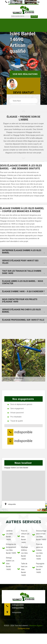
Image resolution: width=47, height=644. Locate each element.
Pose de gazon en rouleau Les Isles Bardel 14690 (38, 552)
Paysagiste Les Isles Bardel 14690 (38, 568)
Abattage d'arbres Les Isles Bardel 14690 (23, 553)
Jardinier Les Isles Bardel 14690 (8, 535)
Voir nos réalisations (25, 74)
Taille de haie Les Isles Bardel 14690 (22, 569)
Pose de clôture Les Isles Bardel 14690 (23, 537)
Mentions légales (36, 626)
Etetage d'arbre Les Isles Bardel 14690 (8, 564)
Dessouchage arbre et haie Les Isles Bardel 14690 (39, 535)
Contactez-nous (24, 628)
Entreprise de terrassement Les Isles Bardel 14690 (8, 549)
